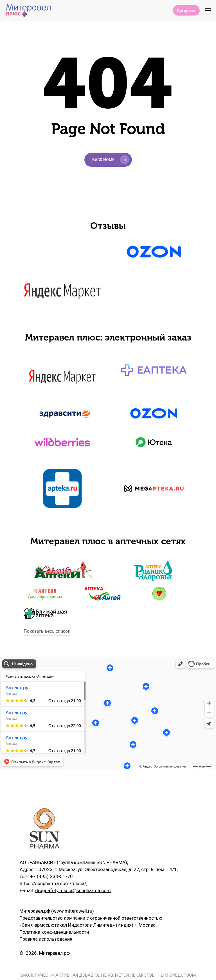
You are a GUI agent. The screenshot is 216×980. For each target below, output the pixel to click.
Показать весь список (47, 631)
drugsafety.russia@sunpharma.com (73, 890)
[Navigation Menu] (208, 10)
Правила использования (46, 939)
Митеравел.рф (35, 911)
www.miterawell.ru (73, 911)
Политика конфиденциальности (54, 932)
